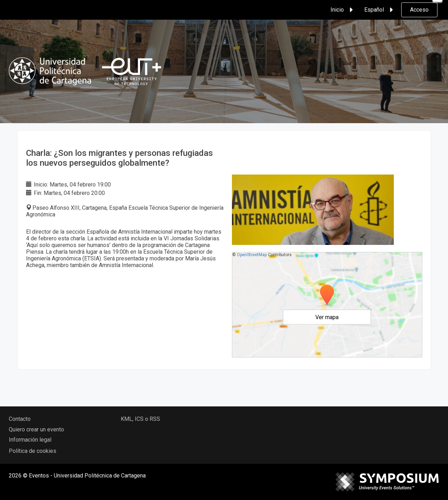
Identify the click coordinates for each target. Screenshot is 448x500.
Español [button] (380, 10)
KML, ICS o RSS (140, 419)
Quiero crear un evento (36, 429)
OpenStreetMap (252, 255)
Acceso (419, 10)
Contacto (20, 419)
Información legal (30, 440)
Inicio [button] (343, 10)
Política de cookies (33, 451)
